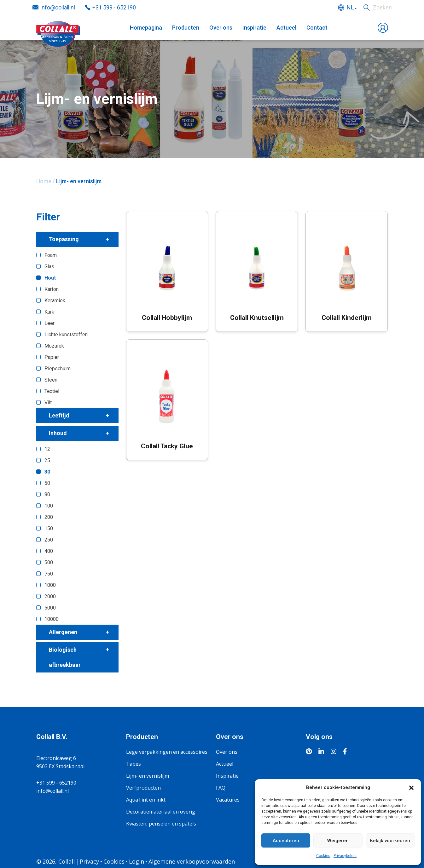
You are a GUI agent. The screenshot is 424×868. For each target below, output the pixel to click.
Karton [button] (52, 289)
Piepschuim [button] (58, 369)
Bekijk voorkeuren (390, 841)
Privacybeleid (345, 856)
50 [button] (47, 483)
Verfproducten (143, 788)
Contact (317, 28)
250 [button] (49, 540)
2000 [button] (50, 596)
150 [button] (49, 528)
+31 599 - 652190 (56, 783)
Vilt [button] (48, 403)
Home (44, 181)
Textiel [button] (52, 391)
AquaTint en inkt (146, 800)
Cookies (323, 856)
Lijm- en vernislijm (148, 776)
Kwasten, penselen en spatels (161, 824)
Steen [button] (51, 380)
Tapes (134, 764)
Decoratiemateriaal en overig (161, 812)
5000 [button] (50, 608)
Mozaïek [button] (54, 346)
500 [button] (49, 562)
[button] (411, 787)
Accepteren (286, 841)
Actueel (286, 28)
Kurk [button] (49, 312)
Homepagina (146, 28)
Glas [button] (49, 267)
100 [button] (49, 506)
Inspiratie (254, 28)
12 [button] (47, 449)
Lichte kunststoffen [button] (66, 335)
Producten (186, 28)
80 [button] (47, 494)
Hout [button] (50, 278)
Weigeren (338, 841)
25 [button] (47, 460)
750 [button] (49, 574)
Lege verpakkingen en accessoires (167, 752)
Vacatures (228, 800)
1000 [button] (50, 585)
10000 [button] (52, 619)
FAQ (221, 788)
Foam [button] (51, 255)
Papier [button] (52, 357)
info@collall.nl (52, 791)
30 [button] (47, 472)
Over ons (221, 28)
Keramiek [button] (55, 301)
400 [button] (49, 551)
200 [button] (49, 517)
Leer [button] (49, 323)
